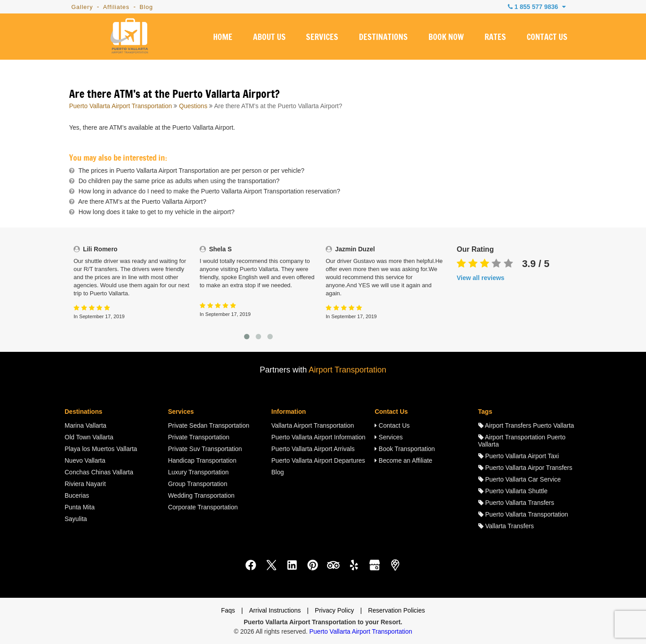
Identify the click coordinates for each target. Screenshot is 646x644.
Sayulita (76, 519)
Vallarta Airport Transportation (313, 425)
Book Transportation (405, 449)
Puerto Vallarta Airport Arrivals (313, 449)
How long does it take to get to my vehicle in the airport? (157, 212)
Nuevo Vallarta (85, 460)
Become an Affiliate (403, 460)
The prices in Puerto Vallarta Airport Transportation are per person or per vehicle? (192, 171)
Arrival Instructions (275, 610)
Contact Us (392, 425)
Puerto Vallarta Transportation (523, 514)
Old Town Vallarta (89, 437)
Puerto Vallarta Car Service (519, 479)
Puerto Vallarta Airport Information (319, 437)
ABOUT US (269, 38)
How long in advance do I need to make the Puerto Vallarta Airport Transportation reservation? (209, 191)
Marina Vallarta (85, 425)
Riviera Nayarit (85, 484)
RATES (495, 38)
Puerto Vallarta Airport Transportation (120, 106)
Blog (146, 7)
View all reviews (480, 278)
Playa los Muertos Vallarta (101, 449)
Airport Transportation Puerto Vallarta (522, 441)
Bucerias (77, 495)
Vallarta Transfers (506, 526)
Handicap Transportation (202, 460)
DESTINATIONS (383, 38)
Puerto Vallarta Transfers (516, 503)
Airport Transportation (347, 370)
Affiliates (116, 7)
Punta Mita (80, 507)
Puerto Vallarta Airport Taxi (519, 456)
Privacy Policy (334, 610)
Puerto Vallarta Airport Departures (318, 460)
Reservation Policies (396, 610)
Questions (193, 106)
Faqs (228, 610)
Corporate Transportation (203, 507)
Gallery (82, 7)
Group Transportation (197, 484)
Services (389, 437)
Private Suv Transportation (205, 449)
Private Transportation (199, 437)
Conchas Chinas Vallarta (99, 472)
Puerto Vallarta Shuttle (513, 491)
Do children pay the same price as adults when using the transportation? (179, 181)
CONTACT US (547, 38)
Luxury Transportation (198, 472)
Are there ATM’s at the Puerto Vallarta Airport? (142, 202)
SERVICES (322, 38)
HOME (223, 38)
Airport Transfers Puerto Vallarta (526, 425)
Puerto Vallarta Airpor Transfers (525, 468)
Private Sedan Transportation (208, 425)
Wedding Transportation (201, 495)
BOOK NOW (446, 38)
